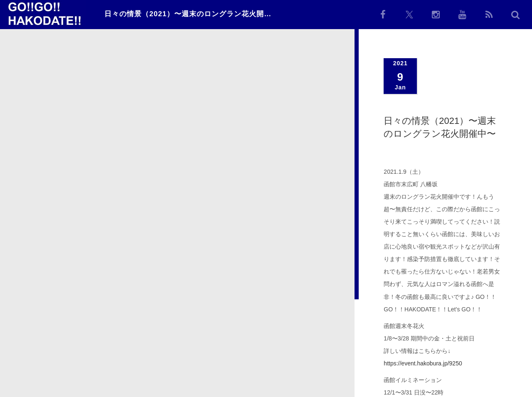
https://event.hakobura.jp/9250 (423, 363)
